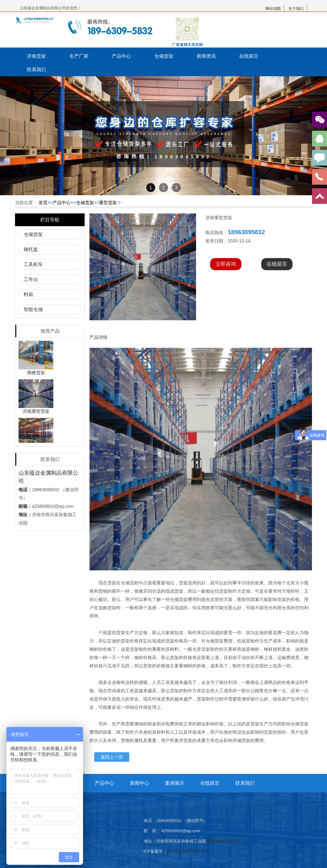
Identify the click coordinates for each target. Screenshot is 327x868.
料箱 (28, 294)
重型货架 (108, 203)
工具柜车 (33, 264)
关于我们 (296, 9)
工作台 (31, 279)
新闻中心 (140, 783)
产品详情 (98, 337)
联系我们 (36, 69)
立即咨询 (226, 264)
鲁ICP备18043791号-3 (188, 851)
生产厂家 (79, 56)
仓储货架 (164, 56)
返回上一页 (112, 757)
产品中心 (121, 56)
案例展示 (175, 783)
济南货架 (36, 56)
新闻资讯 (206, 56)
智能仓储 (33, 309)
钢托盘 (31, 249)
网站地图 (273, 9)
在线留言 (249, 56)
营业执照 (233, 841)
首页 (43, 203)
